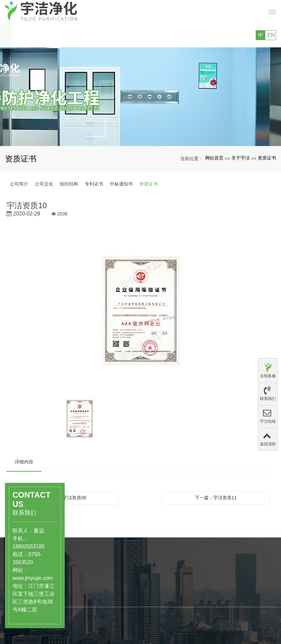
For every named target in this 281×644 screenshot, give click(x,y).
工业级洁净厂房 (91, 611)
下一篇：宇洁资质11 (216, 498)
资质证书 (267, 158)
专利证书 (94, 184)
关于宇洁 (241, 158)
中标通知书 (121, 184)
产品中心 (87, 576)
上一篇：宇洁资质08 (65, 498)
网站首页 (214, 158)
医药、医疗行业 (91, 590)
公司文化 (44, 184)
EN (271, 35)
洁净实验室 (87, 604)
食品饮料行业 (89, 597)
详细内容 (24, 462)
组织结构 (69, 184)
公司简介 (19, 184)
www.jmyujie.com (23, 578)
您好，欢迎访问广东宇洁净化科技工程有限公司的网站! (67, 35)
